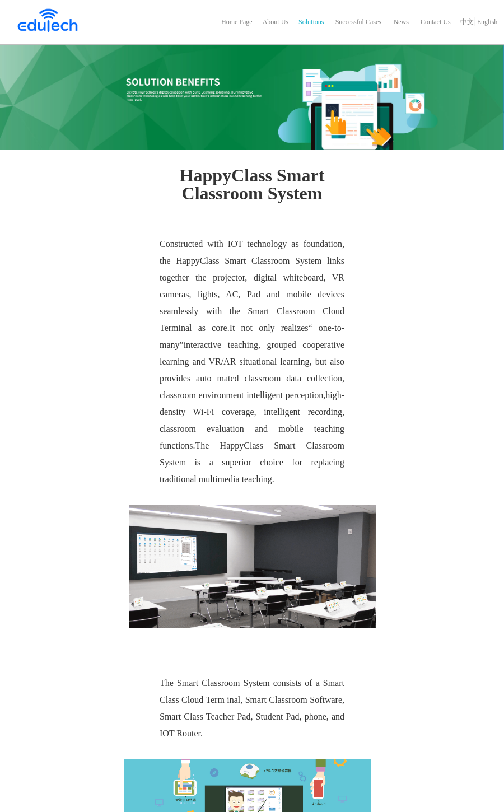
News (401, 22)
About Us (276, 22)
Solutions (311, 22)
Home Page (237, 22)
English (487, 22)
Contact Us (436, 22)
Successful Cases (358, 22)
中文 (467, 22)
